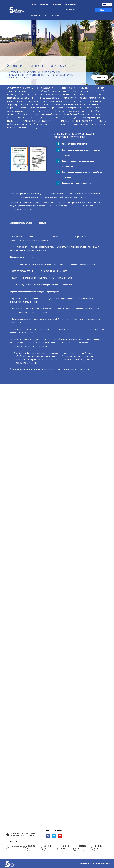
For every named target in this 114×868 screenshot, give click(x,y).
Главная (33, 5)
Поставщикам (71, 10)
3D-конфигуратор (71, 5)
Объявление (103, 10)
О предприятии (44, 5)
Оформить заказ (100, 77)
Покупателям (57, 5)
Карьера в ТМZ (36, 15)
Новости (47, 15)
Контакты (55, 15)
